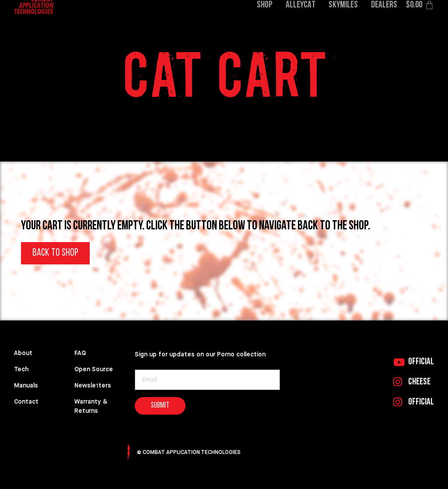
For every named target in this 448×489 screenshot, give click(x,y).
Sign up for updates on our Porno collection (200, 354)
